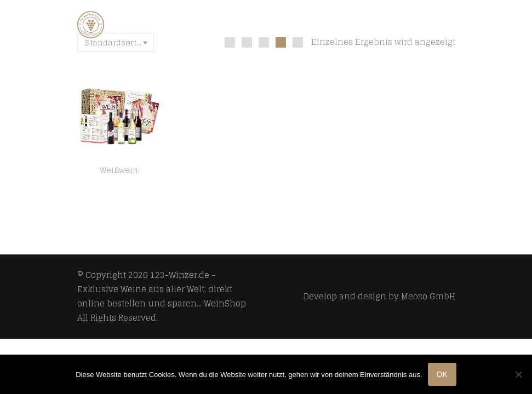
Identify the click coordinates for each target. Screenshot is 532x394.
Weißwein (119, 170)
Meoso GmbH (428, 296)
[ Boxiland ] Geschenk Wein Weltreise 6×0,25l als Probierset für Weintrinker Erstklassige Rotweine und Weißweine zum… (119, 183)
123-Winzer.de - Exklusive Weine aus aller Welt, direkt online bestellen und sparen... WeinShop (162, 289)
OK (442, 374)
